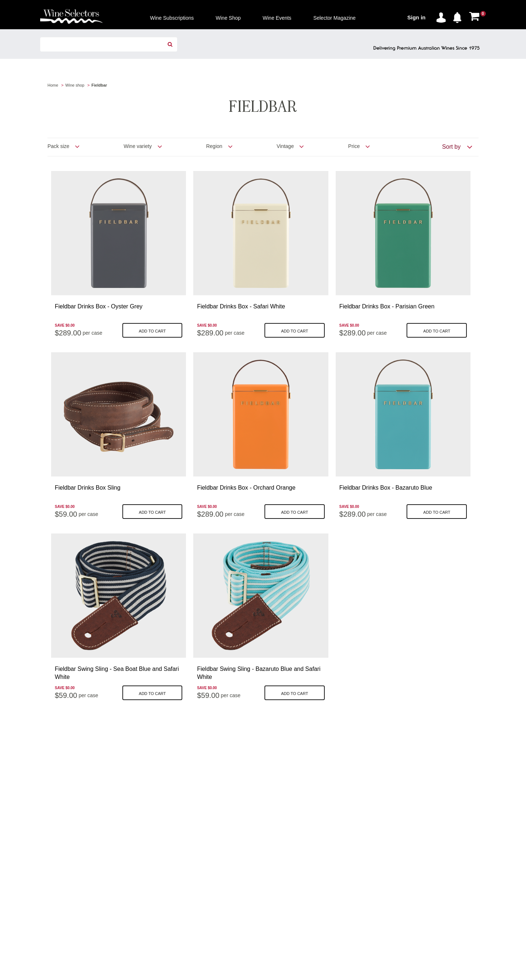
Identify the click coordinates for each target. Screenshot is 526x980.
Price (354, 146)
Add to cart (152, 331)
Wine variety (138, 146)
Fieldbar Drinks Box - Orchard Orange (246, 488)
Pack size (58, 146)
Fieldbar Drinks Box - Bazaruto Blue (386, 488)
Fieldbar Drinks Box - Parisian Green (387, 306)
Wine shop (75, 85)
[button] (459, 16)
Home (53, 85)
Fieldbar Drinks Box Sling (88, 488)
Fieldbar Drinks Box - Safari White (241, 306)
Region (214, 146)
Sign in (416, 17)
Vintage (285, 146)
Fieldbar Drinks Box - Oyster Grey (99, 306)
